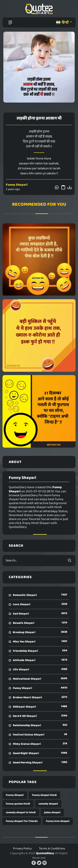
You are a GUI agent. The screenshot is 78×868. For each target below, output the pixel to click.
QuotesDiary (45, 853)
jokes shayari (52, 812)
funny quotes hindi (18, 804)
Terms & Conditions (52, 849)
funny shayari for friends (22, 821)
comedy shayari (48, 804)
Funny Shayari (17, 185)
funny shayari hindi (44, 795)
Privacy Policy (22, 849)
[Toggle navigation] (10, 23)
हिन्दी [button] (63, 22)
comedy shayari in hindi (21, 812)
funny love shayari (58, 821)
